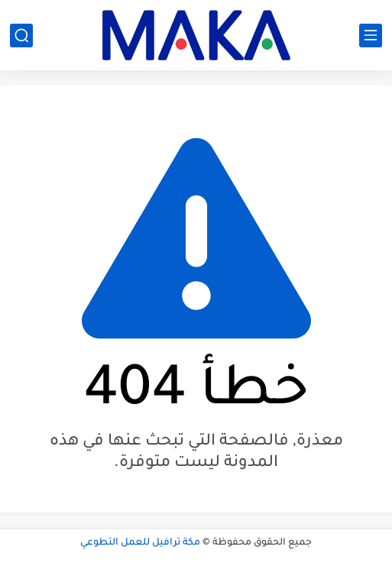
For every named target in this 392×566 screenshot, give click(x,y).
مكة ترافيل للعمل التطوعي (140, 543)
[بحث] (21, 36)
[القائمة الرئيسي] (371, 36)
